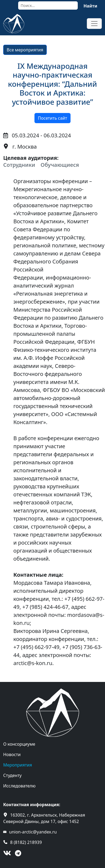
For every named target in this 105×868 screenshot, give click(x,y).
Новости (12, 754)
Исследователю (19, 786)
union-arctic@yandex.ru (33, 832)
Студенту (12, 775)
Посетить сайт (52, 118)
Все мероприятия (25, 50)
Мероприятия (18, 765)
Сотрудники (19, 165)
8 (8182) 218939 (26, 842)
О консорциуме (19, 744)
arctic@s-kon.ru (33, 663)
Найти (90, 6)
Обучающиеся (60, 165)
